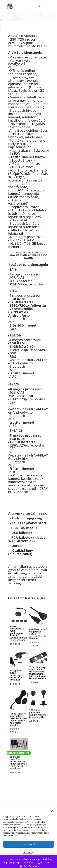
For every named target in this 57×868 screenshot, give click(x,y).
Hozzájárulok (29, 844)
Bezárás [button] (33, 866)
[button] (52, 811)
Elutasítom (28, 853)
